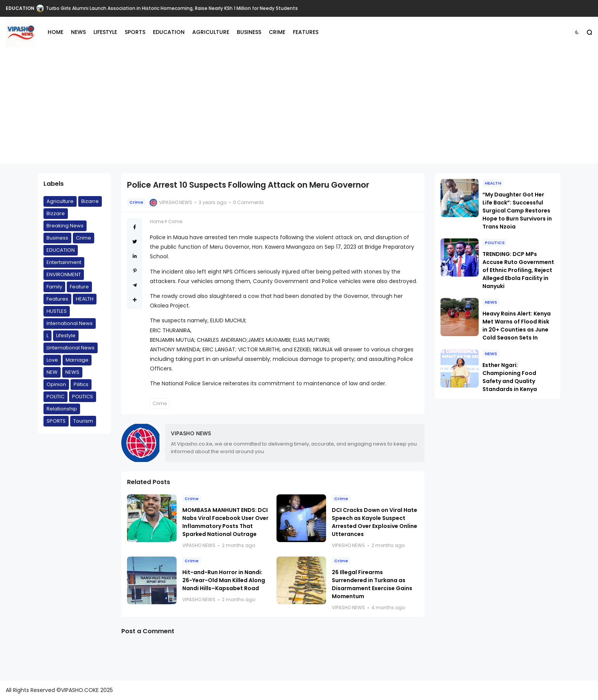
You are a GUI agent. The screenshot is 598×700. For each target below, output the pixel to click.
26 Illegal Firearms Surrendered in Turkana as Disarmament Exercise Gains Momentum (372, 584)
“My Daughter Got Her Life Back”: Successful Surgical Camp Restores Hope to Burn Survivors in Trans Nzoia (517, 211)
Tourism (83, 421)
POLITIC (55, 397)
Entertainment (64, 262)
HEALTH (85, 299)
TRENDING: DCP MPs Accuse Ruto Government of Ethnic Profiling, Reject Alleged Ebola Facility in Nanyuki (518, 270)
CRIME (277, 32)
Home (157, 221)
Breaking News (65, 226)
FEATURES (306, 32)
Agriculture (60, 201)
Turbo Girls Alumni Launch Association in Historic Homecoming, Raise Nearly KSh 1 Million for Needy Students (172, 8)
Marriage (77, 360)
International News (70, 323)
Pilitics (81, 384)
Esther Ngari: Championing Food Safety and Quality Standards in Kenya (510, 377)
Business (57, 238)
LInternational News (71, 348)
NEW (52, 372)
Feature (79, 287)
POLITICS (83, 397)
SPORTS (135, 32)
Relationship (62, 409)
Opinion (56, 384)
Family (54, 287)
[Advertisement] (299, 110)
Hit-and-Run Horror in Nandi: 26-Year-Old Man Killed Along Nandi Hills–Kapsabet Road (224, 580)
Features (57, 299)
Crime (84, 238)
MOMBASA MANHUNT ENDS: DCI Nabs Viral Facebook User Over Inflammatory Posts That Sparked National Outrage (225, 522)
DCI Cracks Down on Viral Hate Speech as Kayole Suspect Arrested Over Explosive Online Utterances (375, 522)
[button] (577, 32)
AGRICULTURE (211, 32)
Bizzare (56, 213)
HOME (55, 32)
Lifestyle (66, 336)
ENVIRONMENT (64, 274)
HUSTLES (57, 311)
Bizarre (90, 201)
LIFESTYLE (105, 32)
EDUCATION (20, 8)
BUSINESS (249, 32)
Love (52, 360)
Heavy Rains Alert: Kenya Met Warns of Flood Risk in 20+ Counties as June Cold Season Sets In (517, 326)
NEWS (78, 32)
